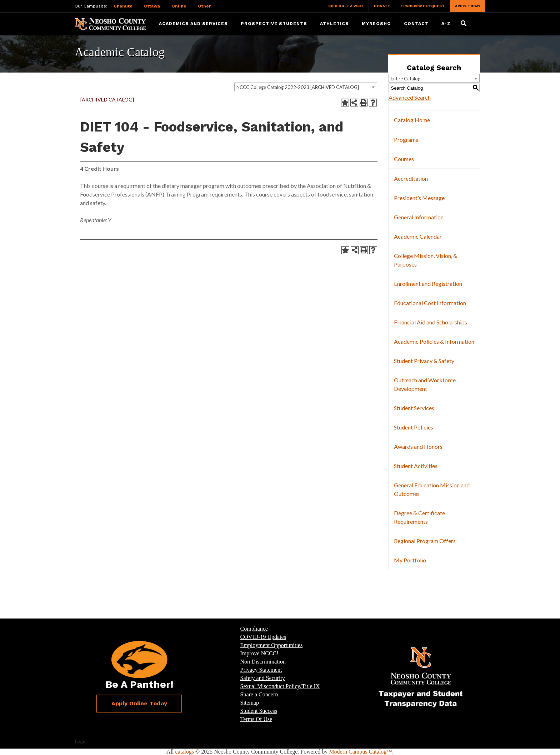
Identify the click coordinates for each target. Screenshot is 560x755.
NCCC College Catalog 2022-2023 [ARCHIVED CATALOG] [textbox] (298, 87)
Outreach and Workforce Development (425, 384)
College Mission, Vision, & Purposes (426, 260)
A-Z (446, 24)
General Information (419, 217)
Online (179, 6)
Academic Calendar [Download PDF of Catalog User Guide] (418, 236)
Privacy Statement (261, 670)
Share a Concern (259, 694)
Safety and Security (263, 678)
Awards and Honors (418, 446)
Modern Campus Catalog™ (361, 752)
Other (204, 6)
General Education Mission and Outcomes (432, 489)
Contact (416, 24)
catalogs (185, 752)
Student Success (259, 711)
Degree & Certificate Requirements (419, 517)
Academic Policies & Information (434, 341)
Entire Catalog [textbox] (406, 79)
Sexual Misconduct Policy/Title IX (280, 686)
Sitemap (250, 703)
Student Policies (414, 427)
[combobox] (306, 87)
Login (81, 742)
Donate (382, 6)
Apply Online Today (139, 703)
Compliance (254, 629)
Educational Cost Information (430, 303)
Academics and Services (193, 24)
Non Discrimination (263, 662)
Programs (406, 140)
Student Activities (416, 466)
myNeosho (376, 24)
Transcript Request (422, 6)
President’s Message (419, 198)
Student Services (414, 408)
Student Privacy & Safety (424, 361)
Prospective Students (274, 24)
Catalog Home (412, 120)
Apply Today (468, 6)
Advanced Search (410, 97)
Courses (404, 159)
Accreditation (411, 178)
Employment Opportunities (272, 645)
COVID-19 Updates (263, 637)
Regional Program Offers (425, 541)
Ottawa (152, 6)
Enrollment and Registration (428, 284)
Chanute (123, 6)
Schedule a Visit (346, 6)
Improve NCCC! (259, 653)
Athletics (334, 24)
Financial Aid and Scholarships (431, 322)
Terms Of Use (256, 719)
